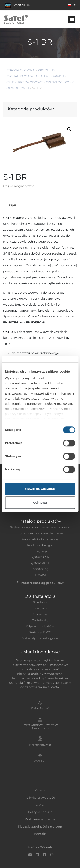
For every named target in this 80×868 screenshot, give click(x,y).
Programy (40, 614)
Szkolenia (40, 602)
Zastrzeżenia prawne (40, 819)
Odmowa (40, 503)
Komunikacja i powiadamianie (40, 533)
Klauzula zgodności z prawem (40, 827)
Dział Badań (40, 708)
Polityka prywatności (40, 798)
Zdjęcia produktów (40, 626)
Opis (13, 205)
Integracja (40, 551)
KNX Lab (40, 761)
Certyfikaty (40, 620)
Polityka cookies (40, 812)
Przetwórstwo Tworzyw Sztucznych (40, 727)
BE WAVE (40, 575)
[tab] (12, 205)
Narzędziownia (40, 745)
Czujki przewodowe (25, 82)
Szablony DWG (40, 632)
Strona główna (20, 70)
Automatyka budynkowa (40, 539)
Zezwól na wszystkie (40, 489)
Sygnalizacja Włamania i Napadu (35, 76)
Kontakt (40, 834)
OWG (40, 805)
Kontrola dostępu (40, 545)
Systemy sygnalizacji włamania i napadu (40, 527)
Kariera (40, 790)
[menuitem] (72, 5)
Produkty (47, 70)
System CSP (40, 557)
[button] (72, 19)
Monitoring (40, 569)
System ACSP (40, 563)
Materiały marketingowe (40, 638)
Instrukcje (40, 608)
